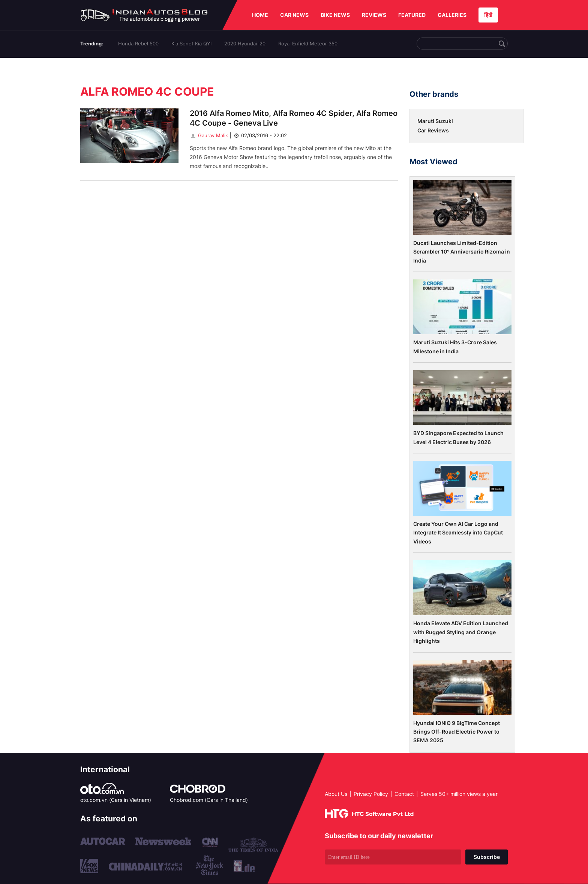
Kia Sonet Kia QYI (191, 44)
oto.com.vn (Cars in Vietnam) (116, 800)
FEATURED (412, 15)
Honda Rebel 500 (138, 44)
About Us (336, 794)
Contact (404, 794)
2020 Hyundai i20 (245, 44)
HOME (260, 15)
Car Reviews (433, 130)
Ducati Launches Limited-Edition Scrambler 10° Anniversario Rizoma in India (462, 252)
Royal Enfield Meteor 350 (308, 44)
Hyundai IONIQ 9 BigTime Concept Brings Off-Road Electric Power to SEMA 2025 (457, 732)
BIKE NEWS (335, 15)
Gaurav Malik (209, 135)
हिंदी (488, 15)
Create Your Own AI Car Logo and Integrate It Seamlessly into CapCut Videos (458, 533)
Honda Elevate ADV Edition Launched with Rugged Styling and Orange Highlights (461, 632)
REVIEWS (374, 15)
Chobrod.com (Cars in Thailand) (209, 800)
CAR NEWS (294, 15)
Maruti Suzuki (435, 121)
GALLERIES (452, 15)
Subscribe (487, 857)
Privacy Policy (371, 794)
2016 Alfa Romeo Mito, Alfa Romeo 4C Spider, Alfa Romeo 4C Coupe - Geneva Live (294, 118)
